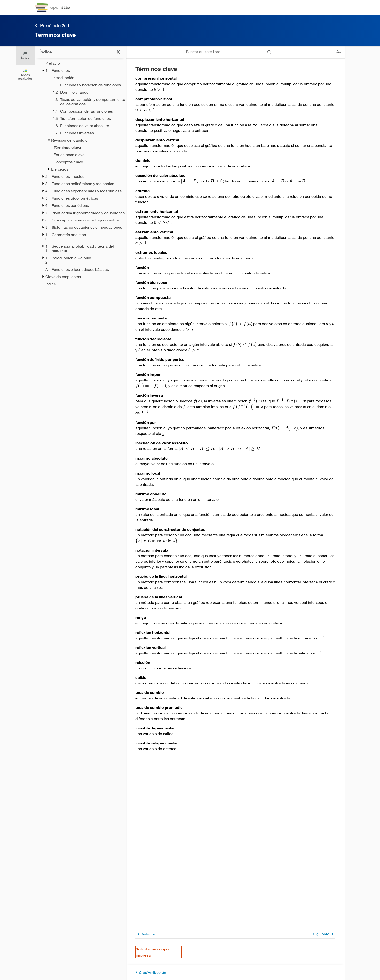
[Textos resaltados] (25, 74)
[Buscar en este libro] (224, 52)
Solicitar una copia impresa (153, 952)
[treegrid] (80, 172)
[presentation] (159, 89)
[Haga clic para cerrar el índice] (25, 55)
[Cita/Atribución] (235, 973)
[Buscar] (269, 52)
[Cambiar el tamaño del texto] (339, 52)
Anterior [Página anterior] (145, 934)
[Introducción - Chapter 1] (86, 78)
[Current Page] (83, 147)
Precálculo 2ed (52, 26)
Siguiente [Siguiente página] (324, 934)
